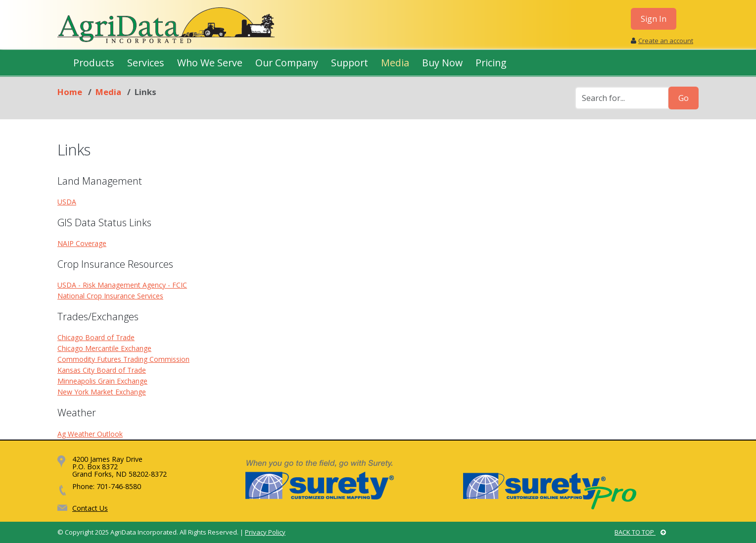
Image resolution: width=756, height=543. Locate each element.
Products (94, 63)
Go (684, 98)
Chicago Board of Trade (96, 337)
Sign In (654, 19)
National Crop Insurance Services (110, 296)
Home (70, 92)
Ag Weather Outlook (90, 434)
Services (146, 63)
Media (395, 63)
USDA (67, 202)
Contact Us (90, 508)
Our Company (287, 63)
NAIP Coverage (82, 243)
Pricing (491, 63)
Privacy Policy (265, 532)
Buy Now (442, 63)
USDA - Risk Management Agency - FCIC (122, 285)
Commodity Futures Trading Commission (123, 359)
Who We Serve (210, 63)
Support (350, 63)
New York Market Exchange (102, 392)
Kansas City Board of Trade (102, 370)
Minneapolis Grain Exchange (102, 381)
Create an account (666, 41)
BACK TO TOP (640, 532)
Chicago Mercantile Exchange (104, 348)
